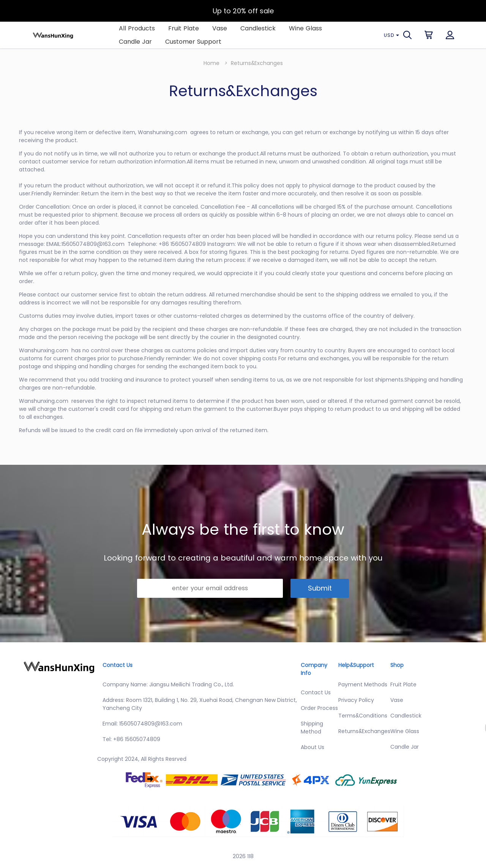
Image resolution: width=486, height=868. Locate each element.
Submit (320, 588)
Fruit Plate (184, 28)
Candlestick (258, 28)
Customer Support (193, 42)
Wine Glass (305, 28)
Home (211, 63)
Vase (220, 28)
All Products (137, 28)
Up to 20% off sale (243, 11)
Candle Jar (135, 42)
